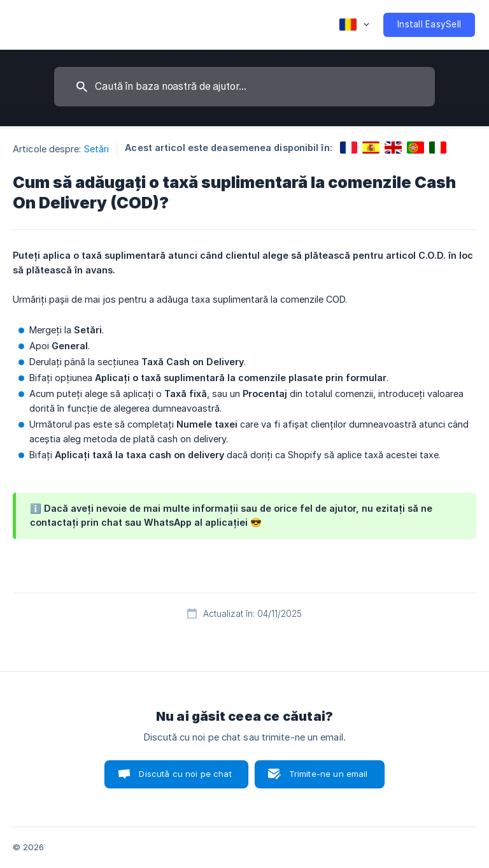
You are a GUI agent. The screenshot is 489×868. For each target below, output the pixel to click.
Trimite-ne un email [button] (329, 774)
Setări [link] (97, 149)
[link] (349, 148)
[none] (354, 25)
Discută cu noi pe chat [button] (185, 774)
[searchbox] (244, 87)
